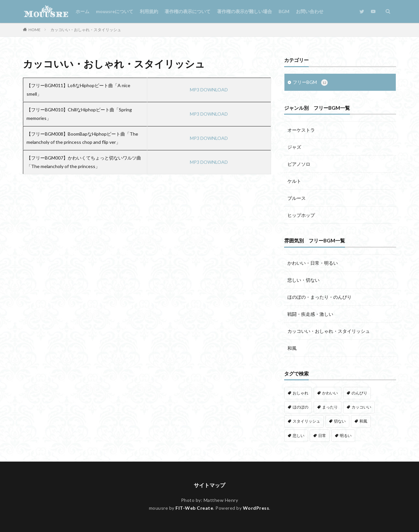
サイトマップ (209, 485)
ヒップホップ (301, 215)
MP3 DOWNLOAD (209, 90)
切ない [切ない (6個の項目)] (340, 421)
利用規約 (149, 11)
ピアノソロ (299, 164)
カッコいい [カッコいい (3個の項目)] (361, 407)
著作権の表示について (188, 11)
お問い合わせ (310, 11)
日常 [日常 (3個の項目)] (322, 436)
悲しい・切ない (303, 280)
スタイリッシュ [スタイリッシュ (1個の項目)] (306, 421)
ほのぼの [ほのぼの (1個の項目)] (301, 407)
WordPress (256, 508)
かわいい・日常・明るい (313, 263)
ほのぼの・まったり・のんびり (319, 297)
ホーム (82, 11)
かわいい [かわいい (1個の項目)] (330, 393)
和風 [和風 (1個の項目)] (363, 421)
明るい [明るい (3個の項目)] (346, 436)
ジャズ (294, 147)
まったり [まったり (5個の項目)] (330, 407)
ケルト (294, 181)
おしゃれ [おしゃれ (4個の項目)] (301, 393)
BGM (284, 11)
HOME (35, 30)
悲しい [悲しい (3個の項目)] (299, 436)
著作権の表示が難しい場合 (245, 11)
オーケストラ (301, 130)
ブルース (297, 198)
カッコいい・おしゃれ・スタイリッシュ (86, 30)
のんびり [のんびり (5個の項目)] (359, 393)
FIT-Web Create (194, 508)
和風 (292, 348)
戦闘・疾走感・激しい (310, 314)
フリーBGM (310, 83)
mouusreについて (115, 11)
